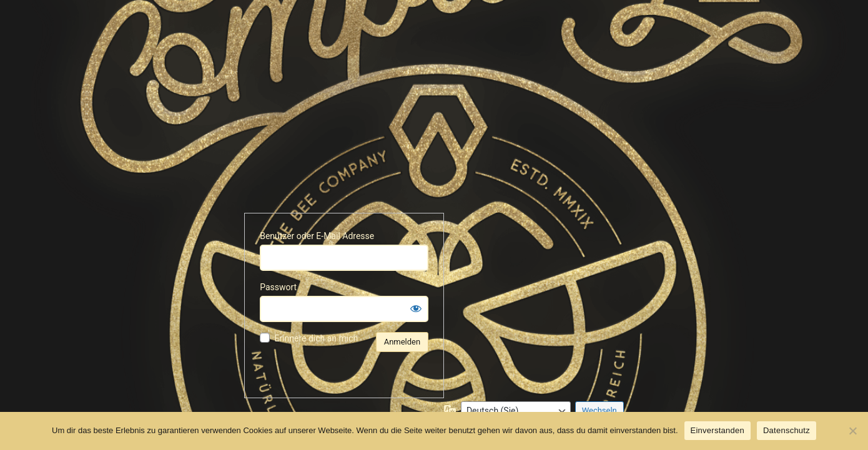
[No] (852, 431)
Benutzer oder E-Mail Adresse (317, 236)
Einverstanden (718, 430)
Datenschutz (787, 430)
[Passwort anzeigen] (416, 308)
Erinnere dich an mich (316, 338)
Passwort (278, 287)
